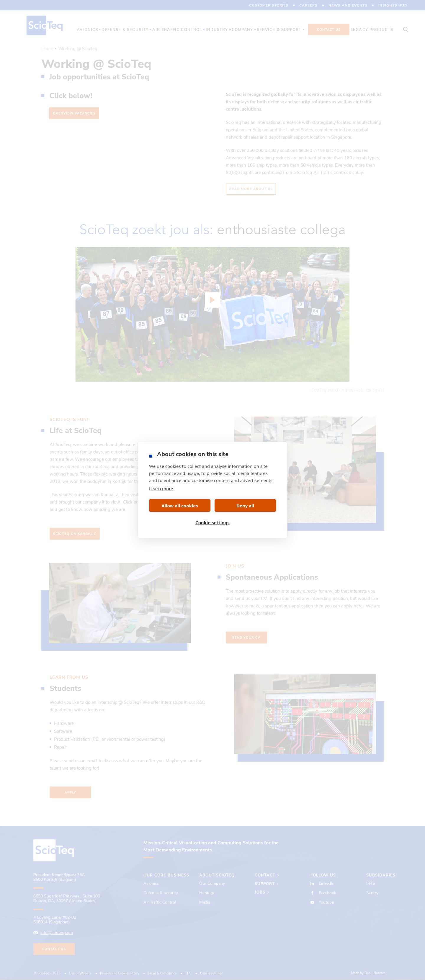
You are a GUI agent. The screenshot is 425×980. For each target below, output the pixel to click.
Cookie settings (212, 522)
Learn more (161, 489)
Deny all (245, 506)
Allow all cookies (180, 506)
